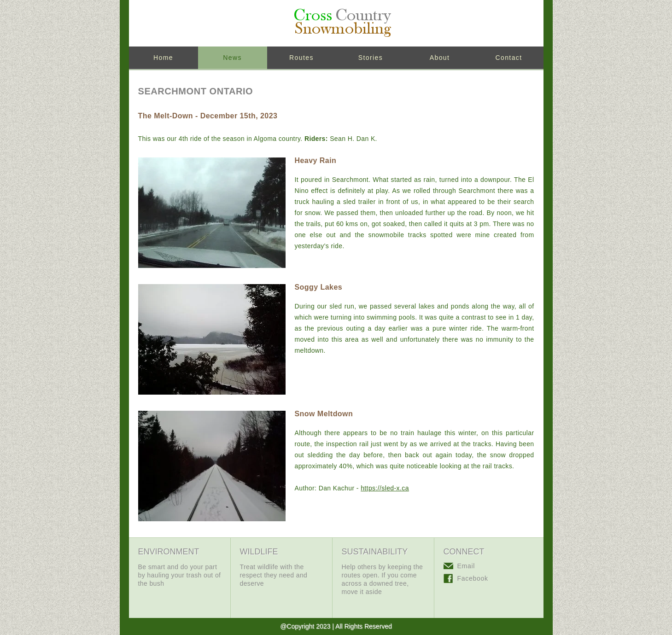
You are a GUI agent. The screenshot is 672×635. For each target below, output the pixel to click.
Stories (371, 58)
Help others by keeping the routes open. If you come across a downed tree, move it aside (383, 579)
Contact (508, 58)
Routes (301, 58)
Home (163, 58)
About (440, 58)
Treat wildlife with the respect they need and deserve (274, 575)
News (232, 58)
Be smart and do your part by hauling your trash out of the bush (180, 575)
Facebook (473, 578)
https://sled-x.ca (385, 488)
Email (466, 566)
